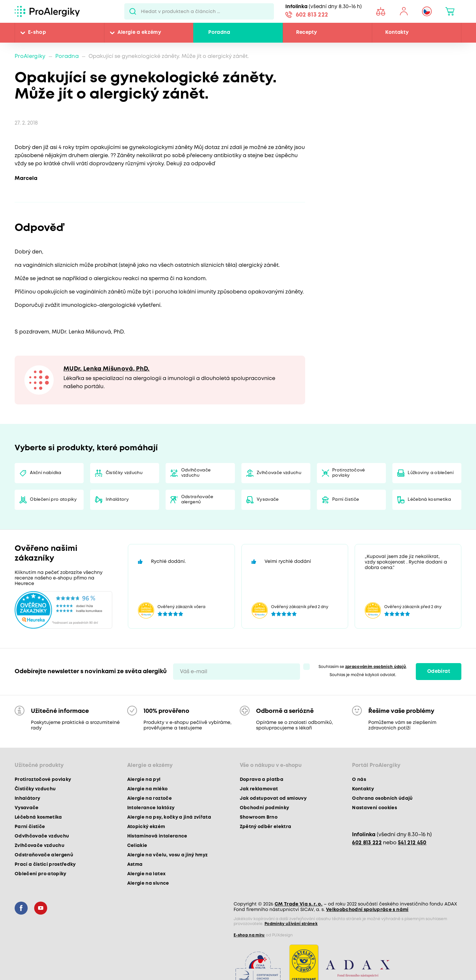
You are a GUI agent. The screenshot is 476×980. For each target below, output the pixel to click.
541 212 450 (412, 843)
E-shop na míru (249, 935)
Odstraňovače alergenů (197, 500)
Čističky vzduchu (124, 473)
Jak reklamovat (259, 789)
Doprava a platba (262, 780)
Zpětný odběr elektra (266, 827)
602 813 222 (312, 15)
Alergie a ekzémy (139, 33)
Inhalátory (117, 500)
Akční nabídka (46, 473)
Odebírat (439, 672)
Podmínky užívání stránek (291, 924)
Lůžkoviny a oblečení (431, 473)
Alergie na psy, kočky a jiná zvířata (169, 817)
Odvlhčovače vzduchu (196, 473)
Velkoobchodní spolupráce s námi (367, 910)
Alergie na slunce (148, 883)
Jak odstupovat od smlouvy (273, 798)
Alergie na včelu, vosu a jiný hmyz (168, 855)
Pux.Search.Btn (133, 11)
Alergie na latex (146, 874)
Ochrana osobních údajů (382, 798)
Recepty (306, 33)
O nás (359, 780)
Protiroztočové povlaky (349, 473)
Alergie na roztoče (150, 798)
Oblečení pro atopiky (53, 500)
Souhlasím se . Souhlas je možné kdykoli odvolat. (363, 671)
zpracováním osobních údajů (376, 667)
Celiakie (137, 846)
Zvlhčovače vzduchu (279, 473)
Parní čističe (346, 500)
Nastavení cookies (374, 808)
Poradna (219, 33)
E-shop (37, 33)
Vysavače (268, 500)
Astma (135, 864)
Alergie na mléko (147, 789)
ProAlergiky (30, 56)
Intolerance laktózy (151, 808)
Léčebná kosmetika (429, 500)
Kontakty (397, 33)
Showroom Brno (259, 817)
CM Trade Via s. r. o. (299, 904)
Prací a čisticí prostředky (45, 864)
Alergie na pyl (144, 780)
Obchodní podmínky (265, 808)
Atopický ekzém (146, 827)
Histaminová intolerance (157, 836)
